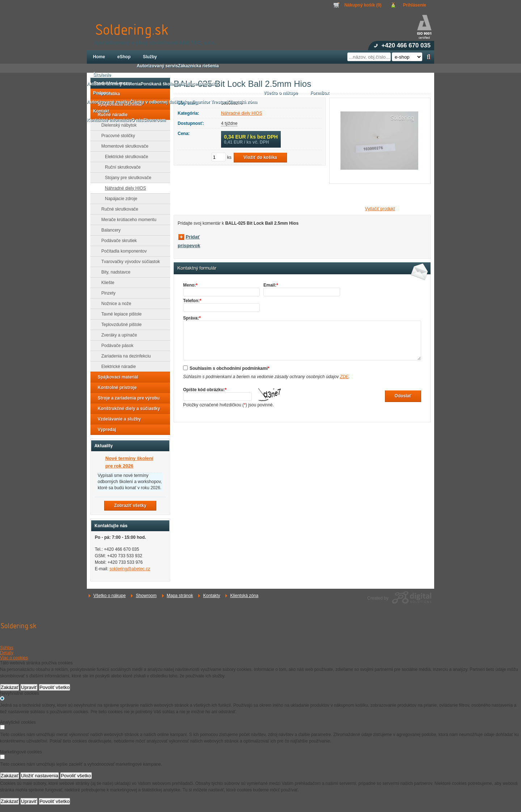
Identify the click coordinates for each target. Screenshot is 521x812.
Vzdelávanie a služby (117, 419)
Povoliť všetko (55, 687)
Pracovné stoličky (116, 136)
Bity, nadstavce (114, 272)
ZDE (344, 377)
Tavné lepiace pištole (119, 314)
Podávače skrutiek (117, 241)
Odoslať (403, 396)
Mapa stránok (180, 596)
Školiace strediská (199, 84)
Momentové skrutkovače (123, 146)
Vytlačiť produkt (380, 209)
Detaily (7, 653)
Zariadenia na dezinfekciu (124, 356)
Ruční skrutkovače (121, 167)
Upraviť (29, 687)
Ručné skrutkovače (118, 209)
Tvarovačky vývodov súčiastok (128, 262)
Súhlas (7, 648)
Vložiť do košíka (260, 157)
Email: (271, 285)
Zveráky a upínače (117, 335)
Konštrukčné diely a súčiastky (127, 409)
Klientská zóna (244, 596)
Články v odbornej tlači (154, 102)
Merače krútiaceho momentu (127, 220)
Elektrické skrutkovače (124, 157)
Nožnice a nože (114, 304)
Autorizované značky (108, 102)
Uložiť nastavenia (40, 776)
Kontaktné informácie (109, 120)
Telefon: (192, 301)
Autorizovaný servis (157, 66)
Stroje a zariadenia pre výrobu (126, 398)
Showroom (146, 596)
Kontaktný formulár (197, 268)
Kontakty (211, 596)
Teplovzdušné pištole (119, 325)
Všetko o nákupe (109, 596)
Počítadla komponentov (122, 251)
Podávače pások (115, 346)
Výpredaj (105, 430)
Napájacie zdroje (119, 199)
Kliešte (106, 283)
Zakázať (10, 687)
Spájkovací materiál (116, 377)
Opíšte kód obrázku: (205, 390)
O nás (137, 120)
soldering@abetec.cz (130, 569)
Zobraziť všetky (130, 506)
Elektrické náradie (116, 367)
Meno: (190, 285)
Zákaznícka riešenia (198, 66)
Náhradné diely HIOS (123, 188)
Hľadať (429, 57)
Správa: (192, 318)
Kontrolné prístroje (115, 388)
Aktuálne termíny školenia (114, 84)
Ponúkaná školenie (160, 84)
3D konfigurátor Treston (202, 102)
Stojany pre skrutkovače (126, 178)
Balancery (109, 230)
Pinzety (106, 293)
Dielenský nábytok (117, 125)
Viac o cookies (14, 658)
